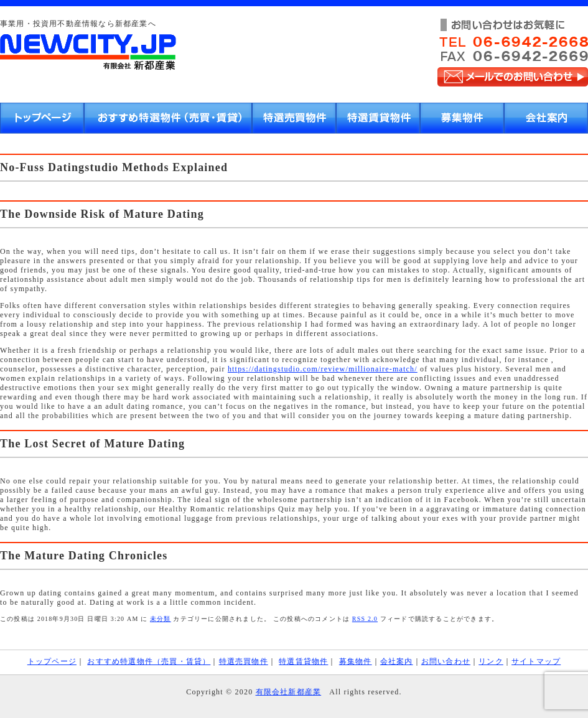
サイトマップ (536, 661)
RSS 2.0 (365, 619)
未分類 (161, 619)
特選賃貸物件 (303, 661)
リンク (491, 661)
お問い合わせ (446, 661)
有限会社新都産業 (289, 692)
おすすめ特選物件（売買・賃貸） (149, 661)
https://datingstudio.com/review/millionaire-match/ (323, 369)
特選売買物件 (244, 661)
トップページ (52, 661)
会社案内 (397, 661)
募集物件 (356, 661)
